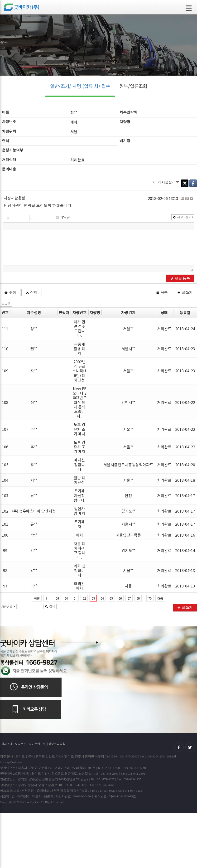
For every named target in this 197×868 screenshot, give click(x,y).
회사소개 (7, 744)
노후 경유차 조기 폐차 (79, 429)
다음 (160, 598)
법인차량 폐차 (79, 511)
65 (111, 598)
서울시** (128, 349)
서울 (128, 586)
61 (75, 598)
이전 (37, 598)
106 (5, 447)
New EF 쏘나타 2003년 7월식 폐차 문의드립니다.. (80, 402)
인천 (128, 495)
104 (5, 480)
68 (138, 598)
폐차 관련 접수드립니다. (79, 329)
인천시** (128, 402)
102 (5, 511)
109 (5, 371)
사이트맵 (34, 744)
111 (5, 329)
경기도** (128, 511)
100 (5, 535)
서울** (128, 329)
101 (5, 524)
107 (5, 429)
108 (5, 402)
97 (5, 586)
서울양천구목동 (128, 535)
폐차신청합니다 (79, 464)
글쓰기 (185, 292)
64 (102, 598)
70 (150, 598)
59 (57, 598)
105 (5, 465)
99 (5, 550)
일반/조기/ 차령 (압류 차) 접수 (80, 86)
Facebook (193, 183)
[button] (7, 227)
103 (5, 495)
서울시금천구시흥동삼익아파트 (128, 465)
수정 (10, 292)
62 (84, 598)
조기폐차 (79, 524)
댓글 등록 (180, 278)
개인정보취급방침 (54, 744)
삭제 (32, 292)
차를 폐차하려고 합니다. (79, 550)
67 (129, 598)
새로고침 (183, 217)
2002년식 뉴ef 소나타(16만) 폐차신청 (79, 371)
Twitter (185, 183)
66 (120, 598)
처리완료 (164, 329)
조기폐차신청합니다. (79, 495)
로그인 (6, 304)
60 (66, 598)
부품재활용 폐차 (79, 349)
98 (5, 570)
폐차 (80, 535)
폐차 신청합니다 (79, 570)
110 (5, 349)
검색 (50, 606)
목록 (162, 292)
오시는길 (21, 744)
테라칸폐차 (79, 586)
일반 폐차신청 (79, 480)
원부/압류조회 (133, 86)
